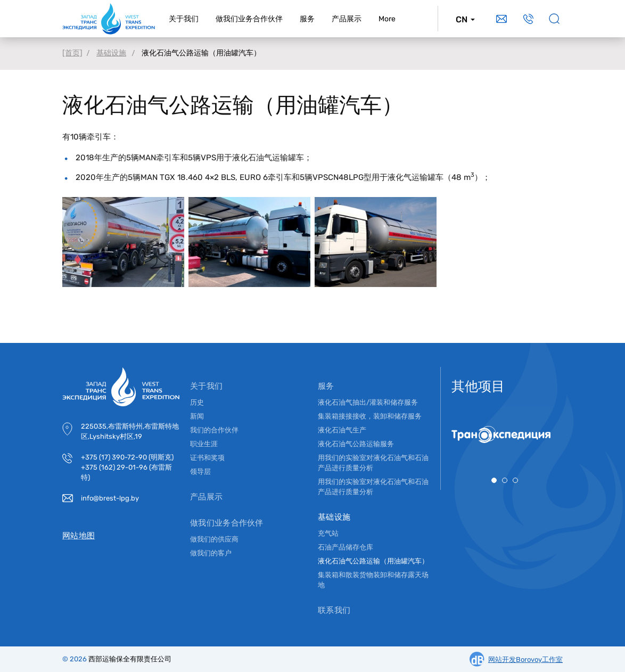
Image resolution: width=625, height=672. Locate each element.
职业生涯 (204, 444)
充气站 (328, 533)
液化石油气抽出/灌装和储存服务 (368, 402)
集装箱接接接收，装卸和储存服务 (370, 416)
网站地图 (79, 536)
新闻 (197, 416)
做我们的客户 (211, 553)
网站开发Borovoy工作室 (525, 659)
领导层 (200, 472)
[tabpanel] (505, 435)
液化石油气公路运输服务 (356, 444)
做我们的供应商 (214, 539)
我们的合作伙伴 (214, 430)
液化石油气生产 (342, 430)
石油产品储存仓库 (346, 547)
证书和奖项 (207, 458)
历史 (197, 402)
